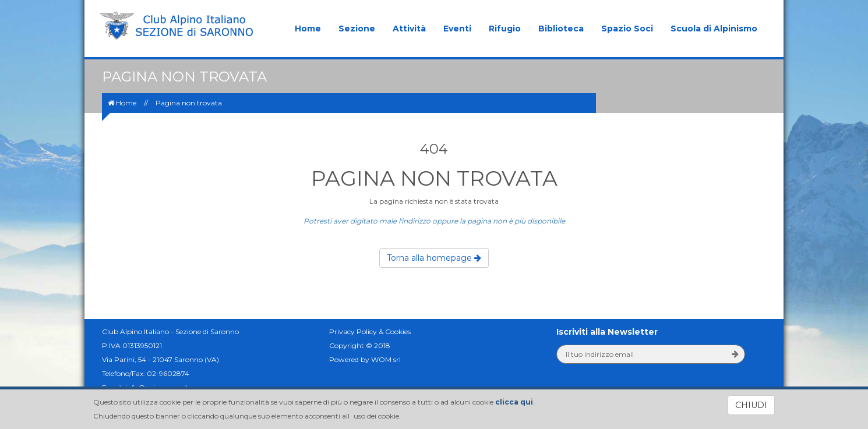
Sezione (357, 29)
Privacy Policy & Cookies (370, 331)
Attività (409, 29)
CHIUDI (751, 405)
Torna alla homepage (434, 258)
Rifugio (505, 29)
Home (308, 29)
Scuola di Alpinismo (714, 29)
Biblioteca (561, 29)
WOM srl (386, 359)
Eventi (457, 29)
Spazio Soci (627, 29)
